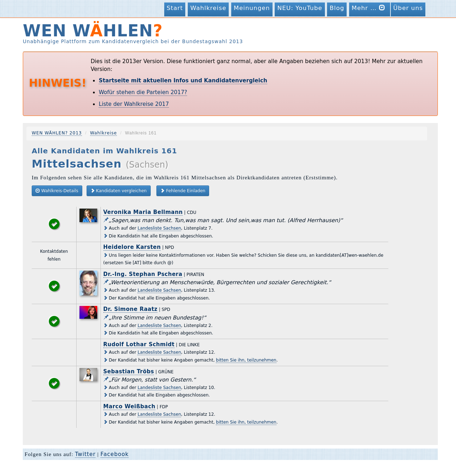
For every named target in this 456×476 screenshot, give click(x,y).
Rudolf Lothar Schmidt (139, 344)
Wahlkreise (208, 8)
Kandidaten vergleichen (119, 191)
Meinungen (252, 8)
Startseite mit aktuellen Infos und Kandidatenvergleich (183, 81)
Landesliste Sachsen (159, 228)
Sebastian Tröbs (129, 372)
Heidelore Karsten (132, 247)
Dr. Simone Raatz (130, 309)
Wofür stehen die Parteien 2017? (143, 92)
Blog (337, 8)
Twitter (85, 454)
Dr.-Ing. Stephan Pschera (143, 274)
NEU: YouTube (300, 8)
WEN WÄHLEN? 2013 (57, 133)
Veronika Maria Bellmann (143, 212)
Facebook (115, 454)
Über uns (408, 8)
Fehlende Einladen (183, 191)
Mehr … (370, 8)
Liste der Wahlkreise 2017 (134, 104)
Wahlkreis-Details (57, 191)
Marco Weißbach (129, 406)
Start (175, 8)
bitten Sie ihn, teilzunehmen (246, 360)
